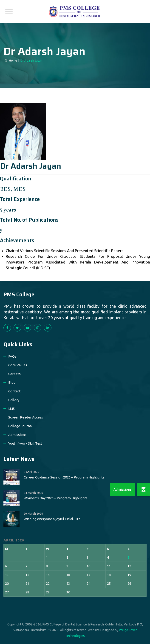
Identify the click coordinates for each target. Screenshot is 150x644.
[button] (144, 489)
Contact (14, 391)
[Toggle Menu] (9, 11)
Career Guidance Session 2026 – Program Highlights (64, 477)
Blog (12, 382)
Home (11, 60)
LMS (11, 409)
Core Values (18, 365)
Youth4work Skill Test (25, 443)
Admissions (17, 435)
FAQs (12, 356)
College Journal (20, 426)
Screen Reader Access (26, 417)
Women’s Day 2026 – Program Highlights (56, 498)
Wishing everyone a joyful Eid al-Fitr (52, 519)
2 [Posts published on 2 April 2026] (67, 557)
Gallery (14, 400)
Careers (14, 374)
